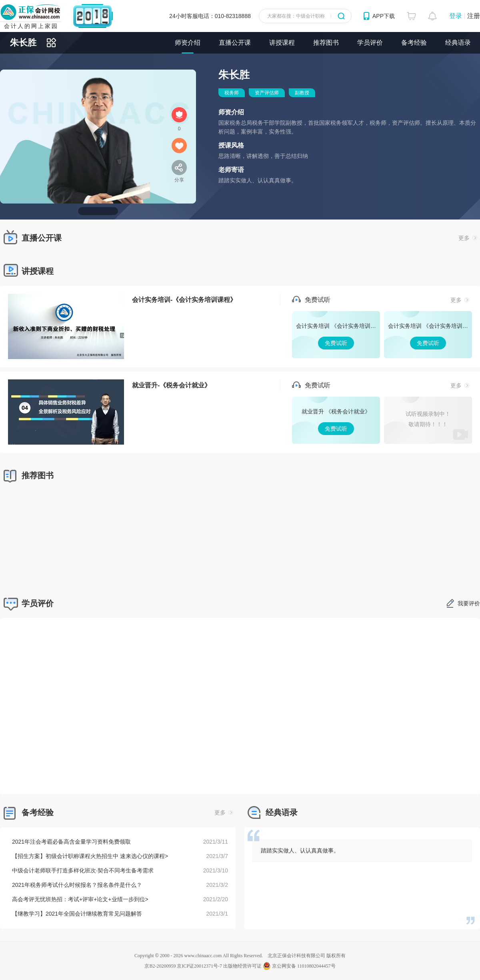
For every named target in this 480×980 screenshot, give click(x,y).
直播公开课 (235, 43)
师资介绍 (188, 43)
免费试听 (336, 335)
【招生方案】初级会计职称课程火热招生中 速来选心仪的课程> (90, 856)
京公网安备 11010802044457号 (299, 966)
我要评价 (469, 603)
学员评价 (370, 43)
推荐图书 (326, 43)
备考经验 (414, 43)
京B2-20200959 (160, 966)
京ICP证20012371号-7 (199, 966)
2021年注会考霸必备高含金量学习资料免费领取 (71, 842)
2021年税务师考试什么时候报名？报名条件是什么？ (77, 885)
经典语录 (458, 43)
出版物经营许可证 (242, 966)
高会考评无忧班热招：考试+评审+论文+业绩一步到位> (80, 899)
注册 (474, 16)
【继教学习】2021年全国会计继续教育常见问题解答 (77, 914)
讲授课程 (282, 43)
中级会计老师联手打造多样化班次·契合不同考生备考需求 (83, 870)
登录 (456, 16)
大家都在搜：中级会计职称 (296, 16)
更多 (468, 238)
